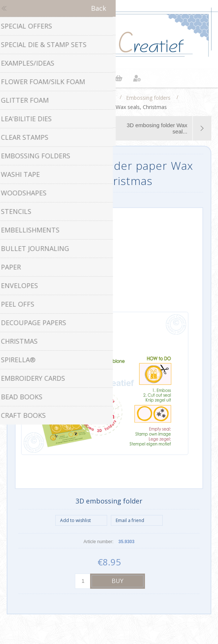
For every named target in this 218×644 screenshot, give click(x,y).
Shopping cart (118, 78)
